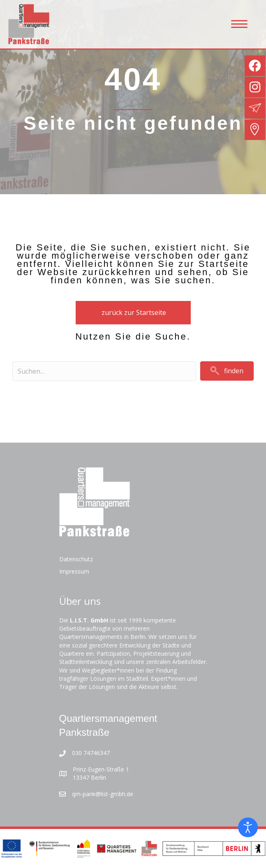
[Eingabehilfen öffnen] (248, 827)
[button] (227, 371)
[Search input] (104, 371)
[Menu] (239, 24)
